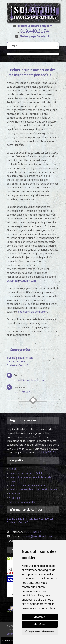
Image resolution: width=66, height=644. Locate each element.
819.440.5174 (34, 31)
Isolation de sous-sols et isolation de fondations (33, 489)
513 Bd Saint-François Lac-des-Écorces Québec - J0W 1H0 (20, 361)
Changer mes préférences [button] (40, 631)
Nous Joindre (15, 498)
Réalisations (15, 494)
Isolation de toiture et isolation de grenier (29, 485)
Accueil (12, 469)
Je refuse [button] (40, 624)
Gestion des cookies (9, 641)
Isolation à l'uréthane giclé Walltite (26, 473)
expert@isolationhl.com (32, 26)
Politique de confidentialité (22, 502)
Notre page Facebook (32, 36)
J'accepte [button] (40, 617)
